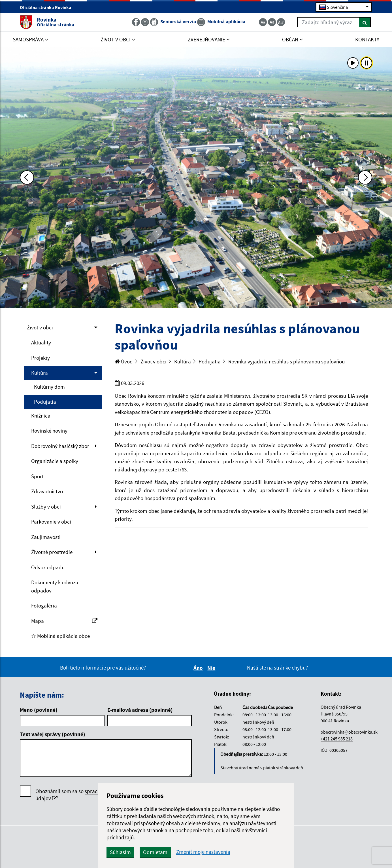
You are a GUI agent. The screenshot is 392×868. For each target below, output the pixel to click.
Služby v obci (46, 507)
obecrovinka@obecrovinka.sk (349, 732)
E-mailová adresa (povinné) (140, 710)
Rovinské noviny (49, 431)
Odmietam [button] (155, 852)
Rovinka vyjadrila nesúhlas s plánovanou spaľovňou (286, 361)
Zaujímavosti (46, 537)
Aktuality (41, 342)
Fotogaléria (44, 606)
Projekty (41, 358)
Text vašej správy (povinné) (53, 734)
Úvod (124, 361)
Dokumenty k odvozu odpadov (55, 586)
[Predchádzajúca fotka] (27, 177)
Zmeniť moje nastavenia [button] (203, 852)
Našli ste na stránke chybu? (277, 668)
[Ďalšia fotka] (365, 177)
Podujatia (45, 402)
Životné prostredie (52, 552)
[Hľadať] (365, 22)
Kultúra (40, 373)
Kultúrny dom (49, 387)
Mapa (64, 621)
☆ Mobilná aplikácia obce (60, 636)
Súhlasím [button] (120, 852)
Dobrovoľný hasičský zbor (60, 446)
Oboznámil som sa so (86, 795)
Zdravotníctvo (47, 491)
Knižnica (41, 416)
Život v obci (40, 327)
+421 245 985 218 (337, 739)
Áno (199, 668)
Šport (37, 476)
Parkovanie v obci (51, 522)
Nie (212, 668)
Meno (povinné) (39, 710)
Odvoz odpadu (48, 567)
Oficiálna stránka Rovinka (48, 7)
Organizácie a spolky (55, 461)
